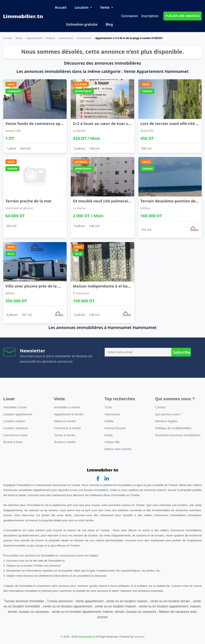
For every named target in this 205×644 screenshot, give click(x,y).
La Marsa (79, 208)
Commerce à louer (16, 435)
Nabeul (51, 38)
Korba (109, 435)
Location (82, 7)
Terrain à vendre (65, 435)
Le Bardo (79, 131)
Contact (160, 407)
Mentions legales (166, 421)
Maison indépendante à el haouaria (106, 286)
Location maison (14, 421)
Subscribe (182, 352)
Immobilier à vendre (67, 407)
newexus (139, 637)
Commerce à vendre (67, 428)
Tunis (108, 407)
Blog (109, 24)
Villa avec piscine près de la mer (35, 286)
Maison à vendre (65, 421)
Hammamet (66, 38)
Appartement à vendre (69, 414)
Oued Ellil (147, 131)
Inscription (150, 16)
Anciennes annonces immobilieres (178, 435)
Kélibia (145, 208)
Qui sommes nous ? (168, 414)
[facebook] (98, 479)
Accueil (61, 7)
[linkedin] (107, 479)
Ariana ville (13, 131)
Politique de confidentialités (173, 428)
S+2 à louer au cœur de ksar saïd (103, 123)
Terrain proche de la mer (29, 201)
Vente (105, 7)
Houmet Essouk (115, 428)
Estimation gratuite (82, 24)
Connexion (130, 16)
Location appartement (18, 414)
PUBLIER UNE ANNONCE (183, 16)
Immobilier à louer (15, 407)
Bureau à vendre (65, 442)
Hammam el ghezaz (19, 208)
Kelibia (109, 421)
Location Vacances (16, 428)
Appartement (35, 38)
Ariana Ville (112, 442)
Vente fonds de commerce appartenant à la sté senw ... (57, 123)
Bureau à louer (13, 442)
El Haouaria (81, 293)
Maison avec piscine (118, 449)
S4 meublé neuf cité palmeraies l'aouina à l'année (119, 201)
